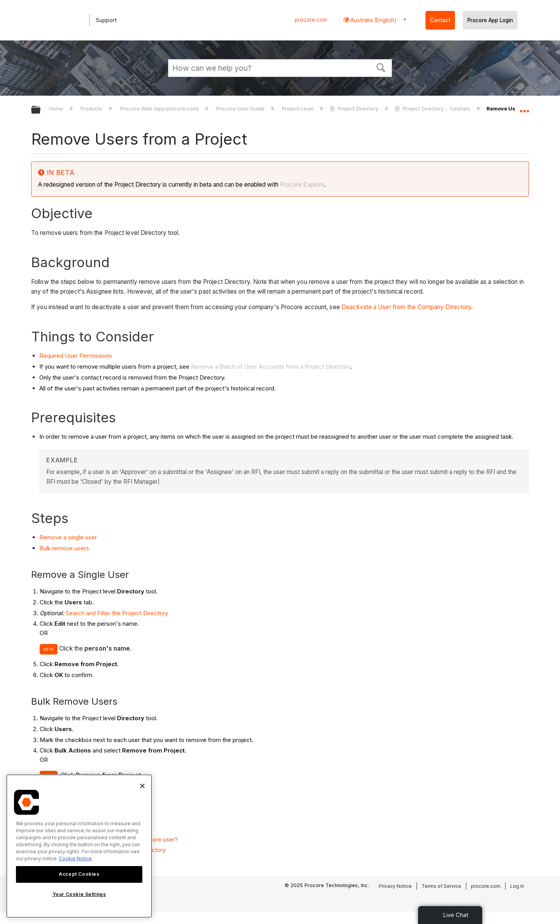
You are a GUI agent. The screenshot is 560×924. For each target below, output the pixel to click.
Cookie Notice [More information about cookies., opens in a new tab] (75, 858)
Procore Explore (301, 185)
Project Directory (355, 108)
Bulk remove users (64, 548)
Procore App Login (490, 20)
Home (57, 108)
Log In (517, 886)
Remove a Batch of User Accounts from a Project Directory (271, 367)
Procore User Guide (241, 108)
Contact (440, 20)
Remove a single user (68, 537)
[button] (381, 67)
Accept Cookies (79, 874)
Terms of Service (441, 886)
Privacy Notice (395, 886)
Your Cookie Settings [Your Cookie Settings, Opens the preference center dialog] (79, 894)
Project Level (298, 108)
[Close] (142, 786)
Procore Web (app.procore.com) (160, 108)
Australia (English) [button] (373, 20)
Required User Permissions (76, 356)
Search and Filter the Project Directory (117, 613)
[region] (79, 846)
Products (92, 108)
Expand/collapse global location (524, 108)
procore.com (311, 20)
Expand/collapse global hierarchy (41, 110)
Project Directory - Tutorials (433, 108)
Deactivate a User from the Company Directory (406, 307)
